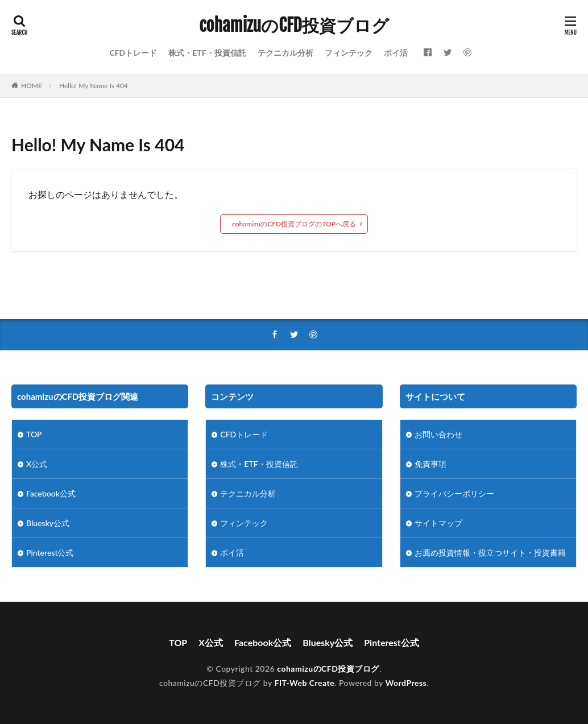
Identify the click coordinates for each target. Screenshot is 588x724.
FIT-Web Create (305, 683)
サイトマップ (438, 523)
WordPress (406, 683)
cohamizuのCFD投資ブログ (294, 26)
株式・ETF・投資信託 (207, 53)
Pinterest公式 (50, 553)
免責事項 (430, 464)
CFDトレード (133, 53)
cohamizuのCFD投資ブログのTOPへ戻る (294, 224)
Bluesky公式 (48, 523)
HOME (32, 86)
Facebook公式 (51, 493)
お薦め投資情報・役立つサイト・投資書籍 (490, 553)
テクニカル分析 (285, 53)
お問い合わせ (438, 434)
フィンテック (349, 53)
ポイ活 (396, 53)
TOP (34, 434)
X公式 (37, 464)
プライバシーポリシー (454, 493)
